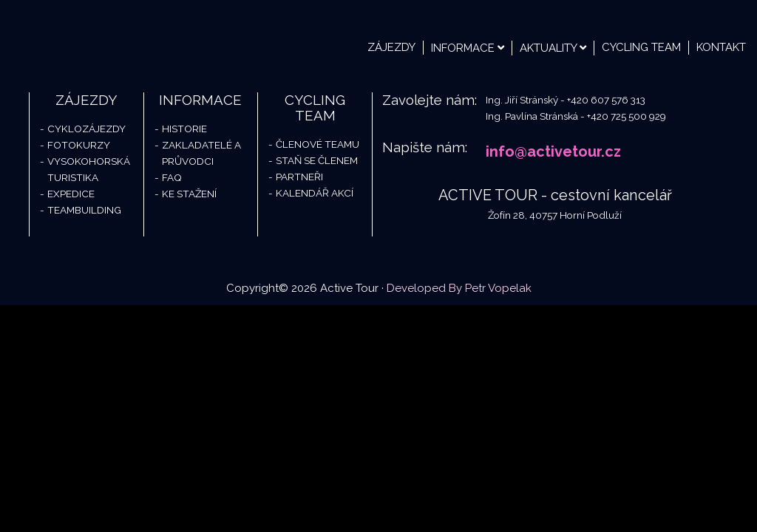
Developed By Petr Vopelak (459, 288)
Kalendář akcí (315, 193)
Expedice (71, 194)
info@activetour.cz (553, 151)
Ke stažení (189, 194)
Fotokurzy (79, 145)
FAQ (172, 177)
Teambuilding (84, 210)
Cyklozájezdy (86, 129)
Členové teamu (318, 144)
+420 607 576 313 (606, 100)
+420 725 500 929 (627, 116)
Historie (184, 129)
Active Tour (111, 37)
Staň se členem (317, 160)
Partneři (299, 177)
